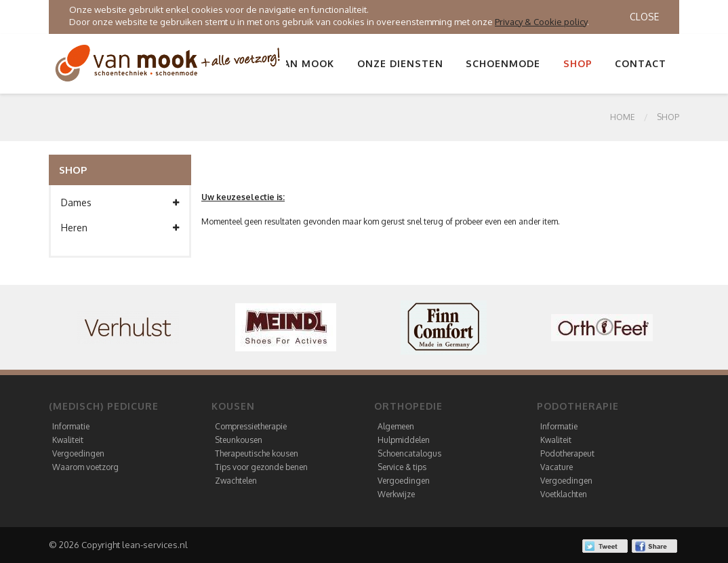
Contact (641, 63)
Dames (120, 203)
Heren (120, 228)
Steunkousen (239, 440)
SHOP (668, 117)
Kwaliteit (68, 440)
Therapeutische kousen (257, 453)
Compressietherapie (251, 426)
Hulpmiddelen (404, 440)
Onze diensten (400, 63)
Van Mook (306, 63)
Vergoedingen (78, 453)
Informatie (71, 426)
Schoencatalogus (409, 453)
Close (644, 17)
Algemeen (396, 426)
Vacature (557, 467)
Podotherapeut (567, 453)
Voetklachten (564, 494)
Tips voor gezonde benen (261, 467)
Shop (578, 63)
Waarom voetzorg (85, 467)
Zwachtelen (236, 481)
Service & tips (402, 467)
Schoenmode (503, 63)
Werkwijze (396, 494)
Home (623, 117)
